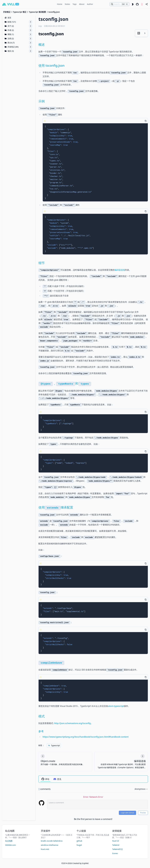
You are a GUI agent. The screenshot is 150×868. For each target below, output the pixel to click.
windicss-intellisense (50, 845)
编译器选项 (120, 270)
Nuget (79, 845)
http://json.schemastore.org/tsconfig (72, 723)
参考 (41, 731)
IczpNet (85, 863)
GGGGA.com (11, 845)
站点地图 (9, 841)
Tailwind (116, 845)
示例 (42, 101)
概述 (42, 44)
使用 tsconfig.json (51, 65)
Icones (115, 853)
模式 (42, 716)
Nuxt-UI (116, 841)
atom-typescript (116, 706)
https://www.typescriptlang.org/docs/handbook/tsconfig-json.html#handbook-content (86, 737)
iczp (40, 26)
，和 (65, 383)
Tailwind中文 (118, 849)
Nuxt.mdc (45, 849)
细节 (42, 263)
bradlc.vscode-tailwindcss (52, 841)
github (79, 841)
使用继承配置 (56, 507)
